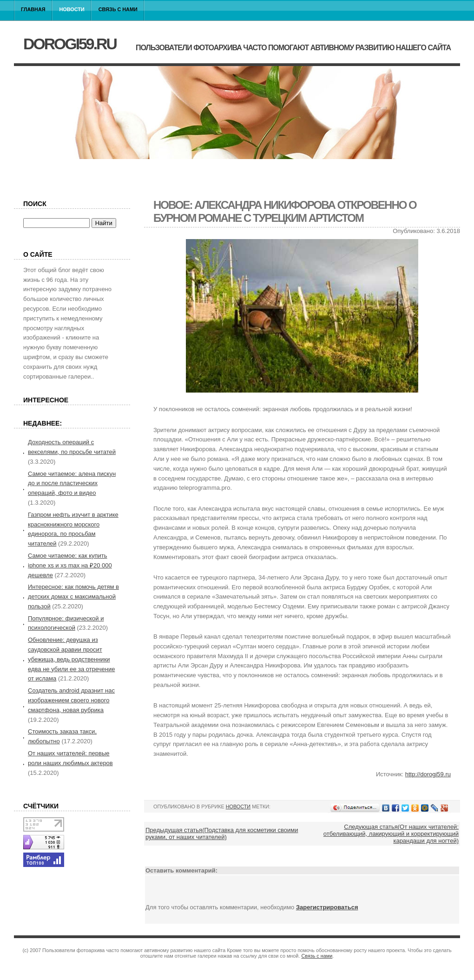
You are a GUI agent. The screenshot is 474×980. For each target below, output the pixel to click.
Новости (72, 9)
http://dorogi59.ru (428, 774)
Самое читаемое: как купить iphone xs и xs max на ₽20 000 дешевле (70, 565)
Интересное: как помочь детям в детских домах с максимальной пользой (73, 597)
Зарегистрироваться (327, 907)
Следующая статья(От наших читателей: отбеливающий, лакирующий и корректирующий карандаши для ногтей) (391, 834)
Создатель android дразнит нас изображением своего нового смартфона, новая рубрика (71, 700)
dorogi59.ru (70, 44)
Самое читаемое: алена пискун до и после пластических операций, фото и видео (72, 483)
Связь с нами (118, 9)
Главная (33, 9)
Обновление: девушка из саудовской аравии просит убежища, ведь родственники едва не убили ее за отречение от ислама (71, 659)
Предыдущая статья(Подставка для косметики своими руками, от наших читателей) (222, 833)
